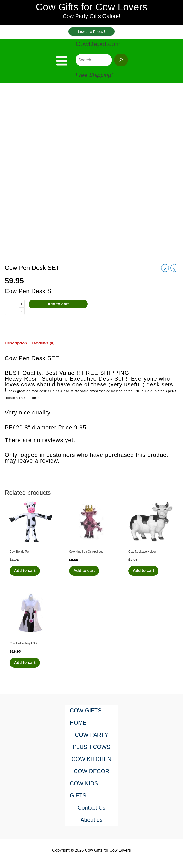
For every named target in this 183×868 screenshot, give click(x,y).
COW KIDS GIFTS (84, 790)
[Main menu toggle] (62, 66)
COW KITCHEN (92, 759)
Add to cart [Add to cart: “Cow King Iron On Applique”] (85, 576)
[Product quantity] (12, 312)
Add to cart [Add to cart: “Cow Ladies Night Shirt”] (25, 668)
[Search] (121, 64)
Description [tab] (16, 348)
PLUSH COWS (91, 747)
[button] (91, 36)
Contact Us (92, 808)
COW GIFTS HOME (86, 717)
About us (92, 820)
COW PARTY (91, 735)
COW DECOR (91, 771)
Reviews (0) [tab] (43, 348)
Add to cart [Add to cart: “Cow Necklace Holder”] (144, 576)
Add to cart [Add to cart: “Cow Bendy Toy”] (25, 576)
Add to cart (58, 309)
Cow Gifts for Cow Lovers (91, 10)
